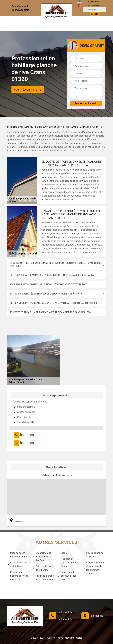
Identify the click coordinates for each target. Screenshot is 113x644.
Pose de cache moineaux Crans (17, 555)
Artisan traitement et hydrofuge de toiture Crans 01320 (94, 568)
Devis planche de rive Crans (94, 555)
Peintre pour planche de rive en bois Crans (18, 576)
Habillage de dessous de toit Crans (67, 563)
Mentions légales (73, 638)
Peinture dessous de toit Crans (43, 568)
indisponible (21, 6)
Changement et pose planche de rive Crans (43, 557)
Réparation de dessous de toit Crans (67, 576)
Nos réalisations (28, 90)
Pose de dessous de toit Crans (18, 564)
